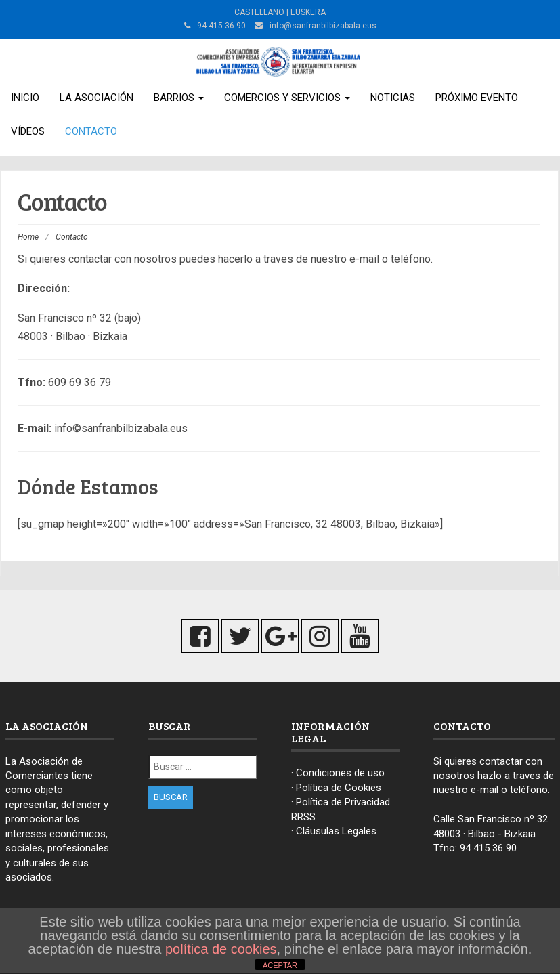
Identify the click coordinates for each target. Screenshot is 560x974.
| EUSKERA (305, 12)
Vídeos (28, 131)
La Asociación (96, 98)
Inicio (25, 98)
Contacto (91, 131)
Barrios (179, 98)
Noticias (393, 98)
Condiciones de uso (340, 773)
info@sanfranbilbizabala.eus (323, 26)
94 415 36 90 (488, 848)
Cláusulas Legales (336, 831)
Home (28, 237)
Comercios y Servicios (287, 98)
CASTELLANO (259, 12)
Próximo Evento (477, 98)
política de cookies (221, 949)
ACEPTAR (280, 965)
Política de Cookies (339, 788)
